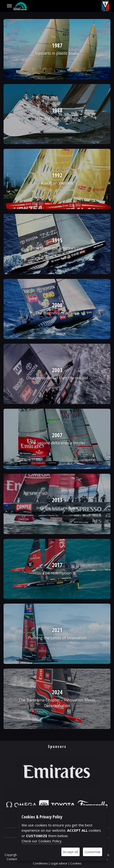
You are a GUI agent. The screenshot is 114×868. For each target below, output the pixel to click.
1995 (57, 240)
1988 (57, 110)
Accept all (71, 852)
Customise (93, 852)
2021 (57, 630)
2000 (57, 305)
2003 (57, 370)
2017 (57, 565)
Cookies (76, 863)
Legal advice (59, 863)
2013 (57, 500)
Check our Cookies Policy (42, 841)
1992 (57, 175)
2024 (57, 692)
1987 (57, 45)
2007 (57, 435)
